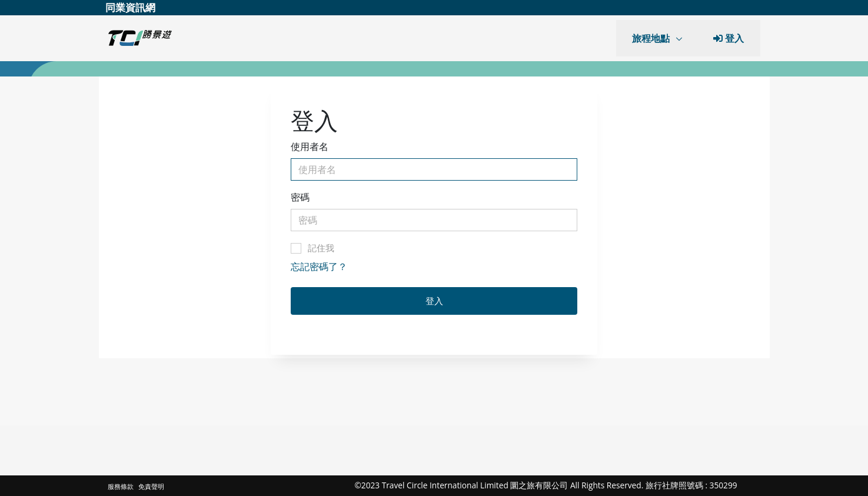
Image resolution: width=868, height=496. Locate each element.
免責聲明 (151, 486)
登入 (434, 301)
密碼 (300, 197)
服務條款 (122, 486)
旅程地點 (652, 38)
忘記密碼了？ (319, 267)
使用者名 (310, 147)
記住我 (312, 248)
